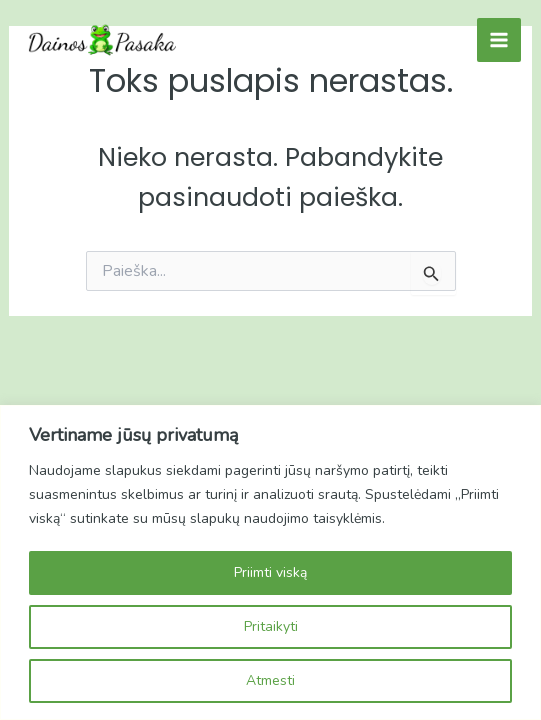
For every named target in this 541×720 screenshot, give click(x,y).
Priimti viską (270, 572)
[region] (270, 562)
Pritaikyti (271, 626)
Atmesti (270, 680)
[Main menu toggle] (499, 40)
